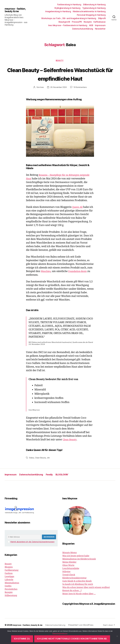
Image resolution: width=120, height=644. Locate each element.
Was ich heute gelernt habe (76, 568)
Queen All (78, 220)
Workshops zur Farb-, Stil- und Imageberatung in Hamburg (69, 18)
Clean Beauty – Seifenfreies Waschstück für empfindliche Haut (60, 78)
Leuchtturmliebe (71, 581)
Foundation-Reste (80, 284)
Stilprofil (102, 18)
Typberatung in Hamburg (94, 8)
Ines (41, 96)
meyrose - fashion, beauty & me (17, 10)
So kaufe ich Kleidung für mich (78, 597)
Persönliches (11, 602)
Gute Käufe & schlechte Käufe (77, 594)
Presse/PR (77, 22)
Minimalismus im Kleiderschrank (79, 571)
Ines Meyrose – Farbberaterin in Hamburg (68, 25)
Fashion (9, 586)
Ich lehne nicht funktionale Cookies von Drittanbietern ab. (72, 639)
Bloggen (9, 579)
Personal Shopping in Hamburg (91, 15)
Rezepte (88, 22)
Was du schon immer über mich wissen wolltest (86, 600)
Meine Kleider (69, 575)
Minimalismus (12, 595)
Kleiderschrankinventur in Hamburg (89, 11)
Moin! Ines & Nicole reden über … (79, 606)
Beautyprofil (64, 22)
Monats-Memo (70, 565)
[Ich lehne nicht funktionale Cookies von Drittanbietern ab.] (117, 636)
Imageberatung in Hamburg (58, 11)
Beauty (60, 61)
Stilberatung (11, 608)
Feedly (52, 487)
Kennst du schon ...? (72, 603)
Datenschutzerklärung (83, 29)
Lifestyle (9, 592)
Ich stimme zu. (22, 639)
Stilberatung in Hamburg (94, 5)
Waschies (46, 284)
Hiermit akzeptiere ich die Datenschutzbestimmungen (32, 554)
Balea (32, 470)
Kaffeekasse (100, 22)
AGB (91, 25)
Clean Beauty (70, 452)
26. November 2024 (58, 96)
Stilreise (66, 584)
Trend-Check (69, 587)
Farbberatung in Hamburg (69, 5)
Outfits (8, 598)
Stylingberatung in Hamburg (67, 8)
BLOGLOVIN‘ (66, 487)
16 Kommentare (81, 96)
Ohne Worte (68, 578)
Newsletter (100, 29)
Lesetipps (9, 589)
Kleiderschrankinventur (74, 590)
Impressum (100, 25)
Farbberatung (12, 583)
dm (49, 470)
